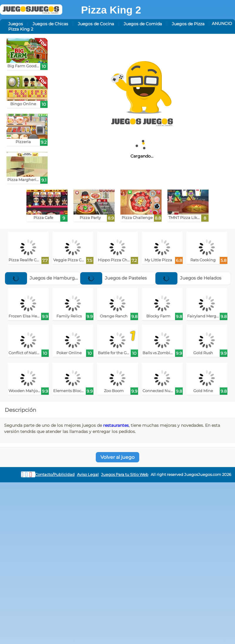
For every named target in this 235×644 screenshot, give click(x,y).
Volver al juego (117, 457)
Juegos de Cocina (96, 24)
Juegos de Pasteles (113, 278)
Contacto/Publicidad (55, 475)
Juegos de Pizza (188, 24)
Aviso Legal (88, 475)
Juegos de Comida (143, 24)
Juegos (16, 24)
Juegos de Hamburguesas (46, 278)
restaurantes (116, 425)
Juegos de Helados (188, 278)
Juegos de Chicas (50, 24)
